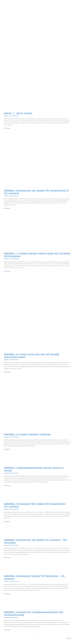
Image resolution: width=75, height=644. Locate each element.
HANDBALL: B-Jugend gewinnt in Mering (27, 434)
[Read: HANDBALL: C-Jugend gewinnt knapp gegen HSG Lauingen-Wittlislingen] (26, 234)
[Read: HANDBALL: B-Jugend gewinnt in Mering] (37, 406)
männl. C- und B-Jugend (18, 113)
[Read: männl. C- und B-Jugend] (32, 89)
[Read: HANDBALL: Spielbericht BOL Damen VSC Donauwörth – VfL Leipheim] (7, 498)
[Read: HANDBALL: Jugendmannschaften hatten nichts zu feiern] (7, 461)
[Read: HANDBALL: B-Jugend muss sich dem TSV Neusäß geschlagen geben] (31, 316)
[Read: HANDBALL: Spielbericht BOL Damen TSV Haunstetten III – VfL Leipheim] (37, 162)
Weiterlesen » (7, 128)
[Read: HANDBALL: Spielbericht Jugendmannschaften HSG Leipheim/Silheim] (7, 606)
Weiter (69, 638)
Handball (6, 116)
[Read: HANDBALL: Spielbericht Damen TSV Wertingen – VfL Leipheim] (7, 570)
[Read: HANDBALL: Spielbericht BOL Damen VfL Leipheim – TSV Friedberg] (7, 534)
